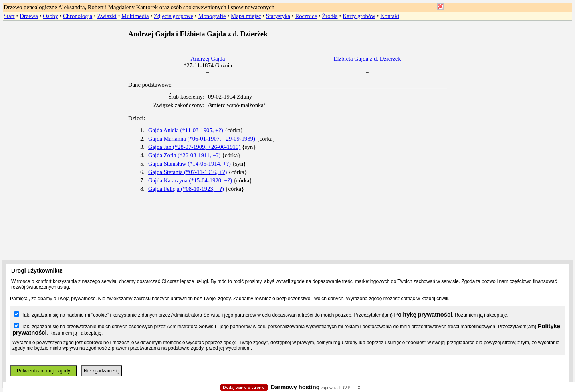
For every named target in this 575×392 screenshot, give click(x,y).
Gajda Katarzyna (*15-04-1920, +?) (190, 180)
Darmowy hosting (295, 387)
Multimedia (135, 16)
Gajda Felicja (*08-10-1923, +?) (186, 189)
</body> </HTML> (287, 40)
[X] (359, 388)
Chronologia (78, 16)
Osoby (50, 16)
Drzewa (29, 16)
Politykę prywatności (423, 315)
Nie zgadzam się (102, 371)
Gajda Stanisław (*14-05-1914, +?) (189, 164)
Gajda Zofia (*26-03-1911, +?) (184, 155)
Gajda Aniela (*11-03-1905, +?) (186, 130)
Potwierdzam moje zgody (44, 371)
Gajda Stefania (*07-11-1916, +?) (187, 172)
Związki (107, 16)
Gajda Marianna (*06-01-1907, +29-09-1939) (202, 139)
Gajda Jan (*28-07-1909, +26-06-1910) (194, 147)
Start (9, 16)
